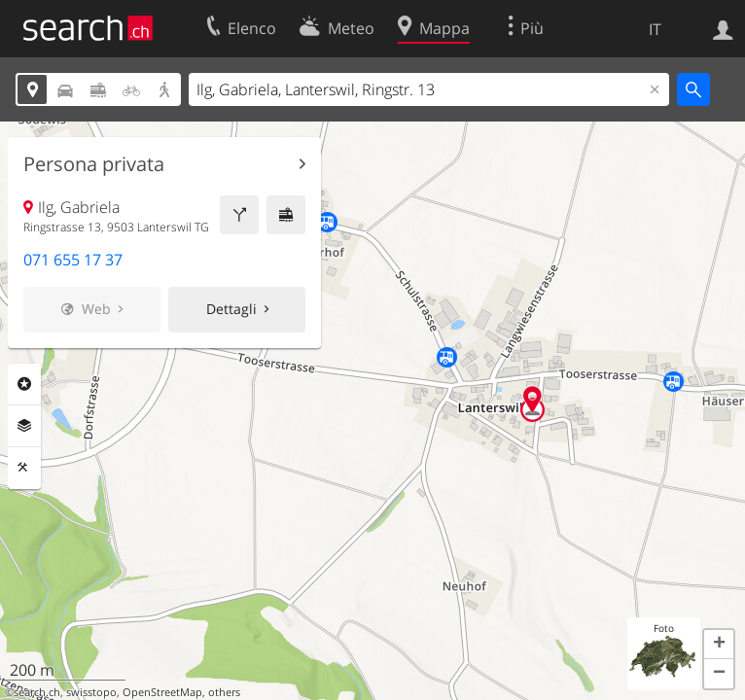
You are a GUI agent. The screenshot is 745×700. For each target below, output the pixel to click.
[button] (719, 645)
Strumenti (24, 468)
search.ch (37, 692)
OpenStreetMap (162, 692)
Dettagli (231, 309)
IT (655, 29)
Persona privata (94, 164)
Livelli (24, 426)
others (224, 692)
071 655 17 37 (73, 260)
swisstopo (91, 692)
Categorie (24, 384)
